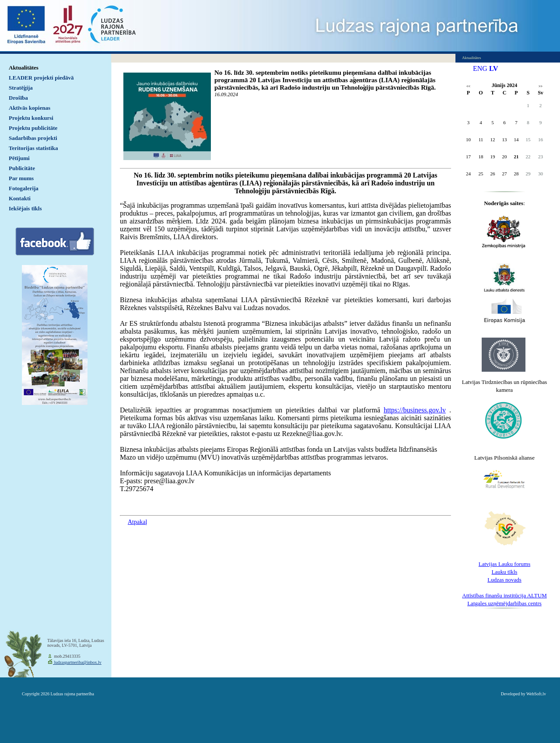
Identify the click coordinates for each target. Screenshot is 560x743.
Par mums (21, 178)
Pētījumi (19, 158)
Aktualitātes (24, 68)
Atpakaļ (137, 522)
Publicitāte (22, 168)
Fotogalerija (24, 188)
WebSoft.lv (536, 694)
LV (494, 68)
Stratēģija (21, 88)
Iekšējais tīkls (25, 208)
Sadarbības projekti (33, 138)
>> (541, 86)
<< (468, 86)
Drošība (18, 98)
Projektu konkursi (31, 118)
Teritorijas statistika (33, 148)
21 (516, 157)
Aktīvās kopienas (30, 108)
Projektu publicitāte (33, 128)
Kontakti (20, 198)
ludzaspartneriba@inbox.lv (77, 662)
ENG (480, 68)
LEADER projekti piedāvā (41, 78)
